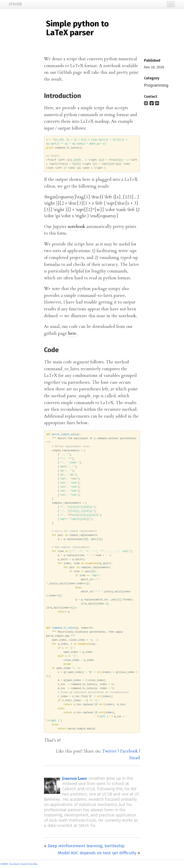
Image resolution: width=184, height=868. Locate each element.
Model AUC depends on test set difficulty (97, 853)
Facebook (129, 751)
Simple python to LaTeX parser (77, 28)
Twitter (109, 751)
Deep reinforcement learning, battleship (86, 846)
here (72, 333)
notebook (76, 227)
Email (135, 758)
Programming (156, 85)
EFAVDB (4, 864)
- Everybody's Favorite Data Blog (23, 864)
